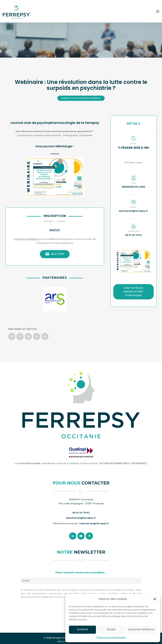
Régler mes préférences (142, 630)
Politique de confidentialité (111, 637)
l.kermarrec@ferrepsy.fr (94, 523)
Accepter (82, 630)
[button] (155, 599)
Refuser (111, 630)
